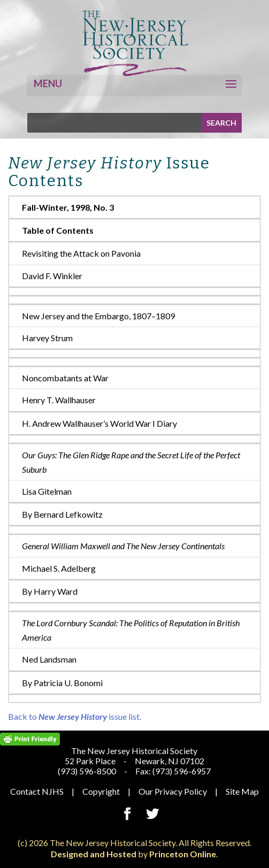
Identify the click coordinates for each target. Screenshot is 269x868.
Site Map (242, 791)
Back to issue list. (75, 716)
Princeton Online (183, 854)
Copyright (101, 791)
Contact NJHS (37, 791)
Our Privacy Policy (173, 791)
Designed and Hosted (94, 854)
